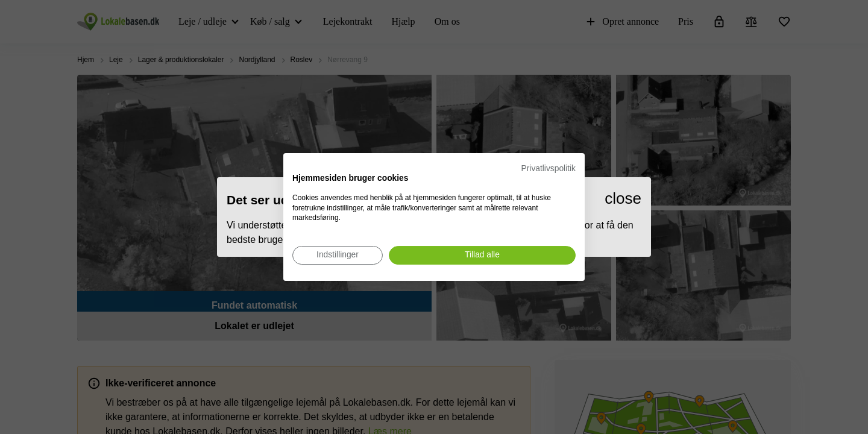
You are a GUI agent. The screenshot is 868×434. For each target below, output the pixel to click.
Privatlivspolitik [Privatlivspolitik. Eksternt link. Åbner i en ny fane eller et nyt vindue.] (549, 168)
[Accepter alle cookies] (482, 255)
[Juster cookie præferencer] (338, 255)
